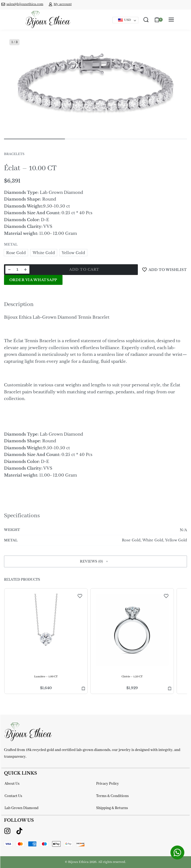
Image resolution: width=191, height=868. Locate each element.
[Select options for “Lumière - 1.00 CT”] (83, 688)
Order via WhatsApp (33, 280)
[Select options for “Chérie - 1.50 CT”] (169, 688)
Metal (11, 244)
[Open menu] (171, 20)
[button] (96, 561)
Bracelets (14, 154)
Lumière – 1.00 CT (46, 677)
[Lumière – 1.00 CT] (46, 630)
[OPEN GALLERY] (96, 84)
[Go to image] (34, 139)
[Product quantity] (17, 270)
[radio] (16, 253)
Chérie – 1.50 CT (132, 677)
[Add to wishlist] (165, 270)
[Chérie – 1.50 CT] (132, 630)
